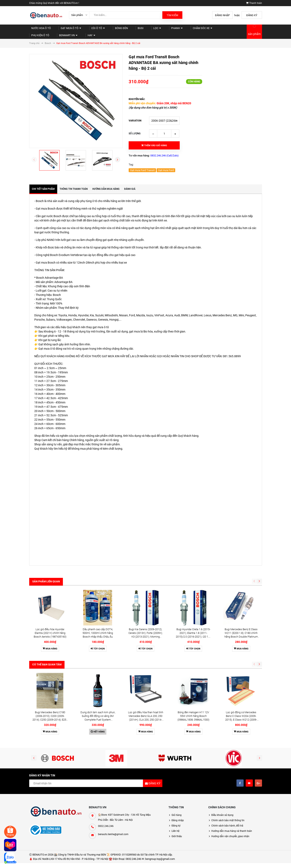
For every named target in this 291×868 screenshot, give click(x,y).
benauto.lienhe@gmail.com (113, 759)
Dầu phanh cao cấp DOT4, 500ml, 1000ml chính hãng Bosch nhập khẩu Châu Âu (98, 594)
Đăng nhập (222, 15)
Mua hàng (50, 609)
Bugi (119, 30)
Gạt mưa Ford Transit (142, 167)
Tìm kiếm (172, 15)
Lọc (132, 30)
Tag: (131, 161)
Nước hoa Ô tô (38, 30)
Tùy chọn (98, 609)
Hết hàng (98, 657)
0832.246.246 (106, 751)
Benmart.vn (216, 30)
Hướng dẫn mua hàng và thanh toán (232, 756)
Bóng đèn (104, 30)
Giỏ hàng (177, 740)
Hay (235, 30)
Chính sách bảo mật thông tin (228, 746)
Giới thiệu (177, 761)
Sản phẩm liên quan (46, 578)
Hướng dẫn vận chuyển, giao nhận (230, 761)
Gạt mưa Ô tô (63, 30)
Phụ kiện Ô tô (193, 30)
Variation (135, 117)
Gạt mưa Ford (166, 167)
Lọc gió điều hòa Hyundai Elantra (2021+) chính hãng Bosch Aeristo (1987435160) (50, 594)
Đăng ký (252, 15)
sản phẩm (254, 32)
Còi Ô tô (86, 30)
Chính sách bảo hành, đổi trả (227, 751)
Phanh (148, 30)
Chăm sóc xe (169, 30)
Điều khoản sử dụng (222, 740)
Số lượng (135, 130)
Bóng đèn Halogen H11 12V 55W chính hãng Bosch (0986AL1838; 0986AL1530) (193, 641)
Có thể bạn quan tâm (47, 625)
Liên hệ (175, 756)
